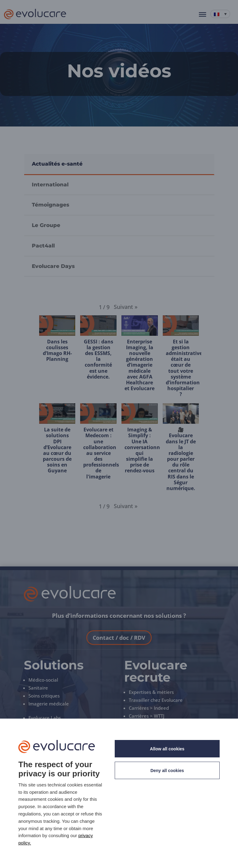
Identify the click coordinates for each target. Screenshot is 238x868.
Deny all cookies (167, 771)
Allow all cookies (167, 749)
